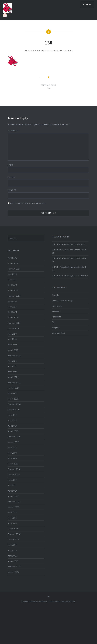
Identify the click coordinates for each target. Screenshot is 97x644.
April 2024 (12, 312)
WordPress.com (69, 601)
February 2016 (14, 534)
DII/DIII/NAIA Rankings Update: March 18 (69, 260)
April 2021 (12, 372)
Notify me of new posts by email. (27, 203)
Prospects (56, 317)
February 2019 (14, 437)
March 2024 (13, 317)
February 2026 (14, 269)
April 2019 (12, 426)
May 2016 (12, 518)
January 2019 (14, 442)
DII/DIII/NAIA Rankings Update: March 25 (69, 251)
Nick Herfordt (42, 50)
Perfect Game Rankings (62, 300)
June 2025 (12, 274)
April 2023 (12, 345)
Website (12, 190)
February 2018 (14, 469)
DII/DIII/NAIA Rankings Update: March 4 (70, 275)
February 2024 (14, 323)
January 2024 (14, 328)
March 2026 (13, 263)
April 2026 (12, 258)
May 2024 (12, 307)
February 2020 (14, 404)
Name (11, 165)
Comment (14, 131)
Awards (55, 295)
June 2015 (12, 545)
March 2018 (13, 464)
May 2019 (12, 420)
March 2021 (13, 377)
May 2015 (12, 550)
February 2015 (14, 566)
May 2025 (12, 280)
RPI (54, 322)
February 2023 (14, 355)
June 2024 (12, 301)
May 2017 (12, 485)
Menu (88, 5)
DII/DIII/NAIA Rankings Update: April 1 (69, 244)
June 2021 (12, 361)
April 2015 (12, 556)
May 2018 (12, 453)
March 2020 (13, 399)
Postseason (57, 306)
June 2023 (12, 334)
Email (11, 178)
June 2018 (12, 447)
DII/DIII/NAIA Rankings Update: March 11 (69, 269)
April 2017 (12, 491)
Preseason (57, 311)
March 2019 (13, 431)
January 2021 (14, 388)
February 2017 (14, 502)
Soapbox (56, 328)
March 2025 (13, 290)
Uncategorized (58, 333)
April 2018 (12, 458)
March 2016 (13, 529)
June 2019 (12, 415)
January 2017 (14, 507)
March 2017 (13, 496)
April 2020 (12, 393)
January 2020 (14, 409)
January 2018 (14, 474)
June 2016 (12, 512)
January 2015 (14, 572)
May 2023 (12, 339)
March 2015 (13, 561)
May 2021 (12, 366)
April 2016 (12, 523)
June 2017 (12, 480)
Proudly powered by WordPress (34, 601)
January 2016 (14, 540)
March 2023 (13, 350)
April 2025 (12, 285)
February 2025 (14, 296)
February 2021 (14, 382)
